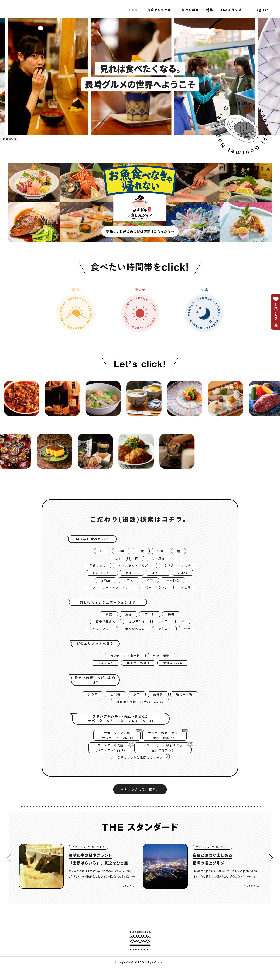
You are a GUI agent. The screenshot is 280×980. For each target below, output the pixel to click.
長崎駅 (159, 702)
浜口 (136, 702)
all (100, 551)
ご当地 (186, 575)
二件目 (165, 627)
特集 (210, 10)
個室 (192, 635)
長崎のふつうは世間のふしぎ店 (143, 769)
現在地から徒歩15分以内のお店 (140, 710)
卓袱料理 (175, 583)
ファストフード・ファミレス (108, 591)
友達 (128, 619)
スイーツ (160, 575)
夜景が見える (103, 627)
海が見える (137, 627)
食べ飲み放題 (135, 635)
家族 (106, 619)
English (262, 10)
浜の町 (89, 702)
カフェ (128, 583)
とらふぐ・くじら (182, 567)
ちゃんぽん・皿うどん (134, 567)
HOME (134, 10)
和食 (141, 551)
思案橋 (113, 702)
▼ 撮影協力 (9, 139)
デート (150, 619)
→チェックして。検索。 (140, 802)
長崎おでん (93, 567)
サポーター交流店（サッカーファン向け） (115, 744)
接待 (173, 619)
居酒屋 (103, 583)
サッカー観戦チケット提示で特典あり (167, 744)
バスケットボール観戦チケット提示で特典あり (168, 758)
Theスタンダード (234, 10)
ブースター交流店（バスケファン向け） (107, 758)
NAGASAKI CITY (136, 975)
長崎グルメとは (159, 10)
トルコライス (99, 575)
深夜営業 (167, 635)
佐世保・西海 (176, 670)
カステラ (131, 575)
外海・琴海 (163, 662)
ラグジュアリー (97, 635)
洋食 (162, 551)
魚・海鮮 (159, 559)
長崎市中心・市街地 (124, 662)
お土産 (191, 591)
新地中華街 (188, 702)
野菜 (117, 559)
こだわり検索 (189, 10)
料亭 (150, 583)
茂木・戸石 (102, 670)
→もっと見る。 (128, 898)
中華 (120, 551)
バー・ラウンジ (159, 591)
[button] (271, 871)
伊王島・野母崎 (138, 670)
